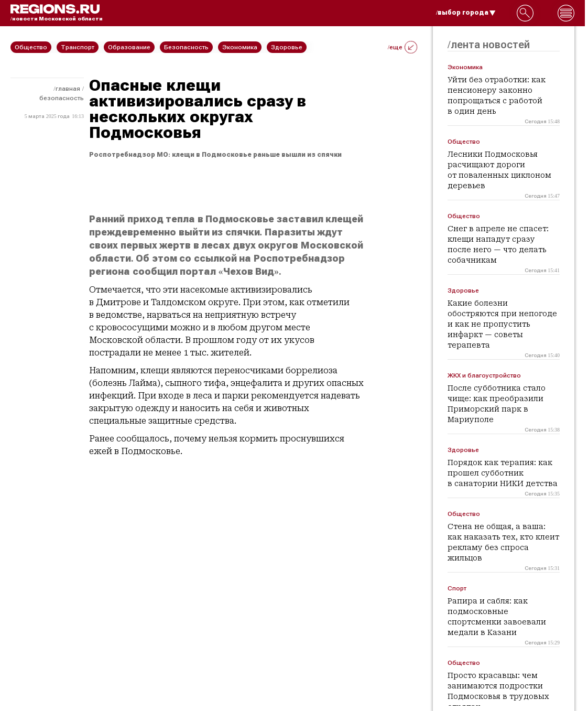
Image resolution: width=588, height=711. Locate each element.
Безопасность (62, 98)
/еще (402, 47)
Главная (68, 89)
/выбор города (466, 13)
